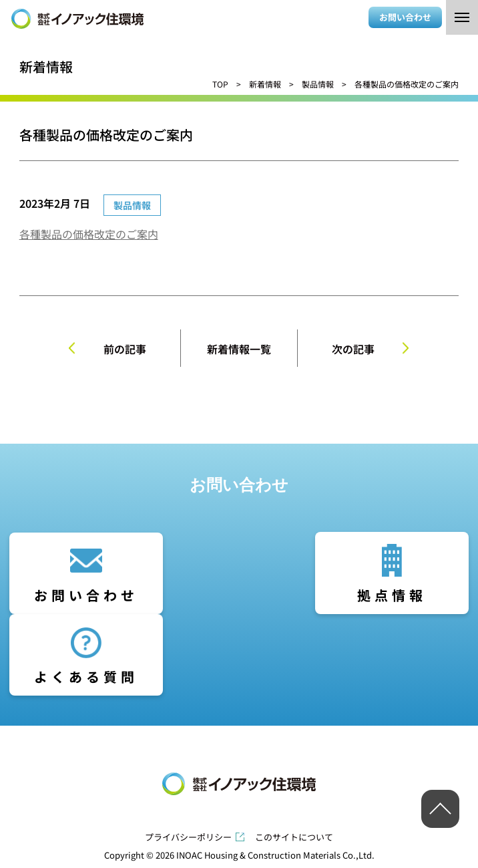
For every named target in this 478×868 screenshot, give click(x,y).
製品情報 (318, 84)
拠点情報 (392, 595)
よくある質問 (86, 677)
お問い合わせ (405, 17)
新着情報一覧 (239, 349)
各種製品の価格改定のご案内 (89, 234)
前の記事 (125, 349)
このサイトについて (294, 837)
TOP (220, 84)
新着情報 (265, 84)
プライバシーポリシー (188, 837)
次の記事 (353, 349)
